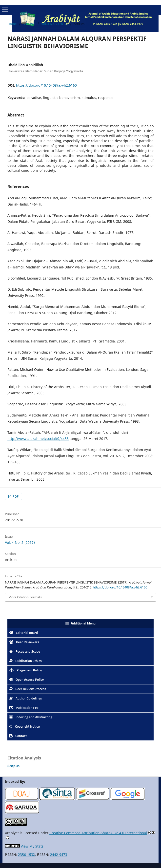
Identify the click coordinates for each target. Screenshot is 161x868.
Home (12, 24)
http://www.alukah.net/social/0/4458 (38, 439)
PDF (15, 496)
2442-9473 (59, 855)
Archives (29, 24)
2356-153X (27, 855)
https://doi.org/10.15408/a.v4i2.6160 (46, 85)
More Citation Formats (25, 597)
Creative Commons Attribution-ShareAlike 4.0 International (98, 833)
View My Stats (32, 846)
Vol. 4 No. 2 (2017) (54, 24)
